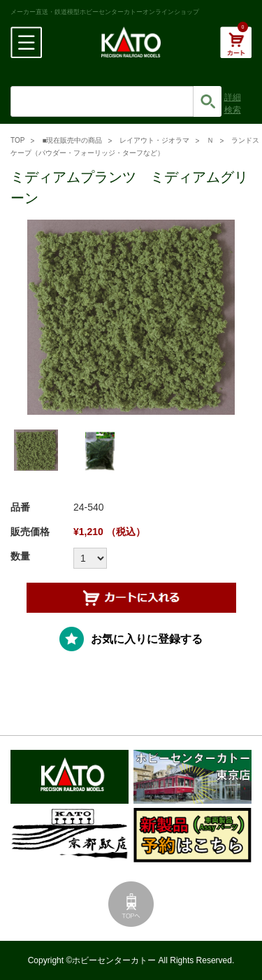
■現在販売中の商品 (72, 140)
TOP (17, 140)
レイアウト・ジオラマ (154, 140)
